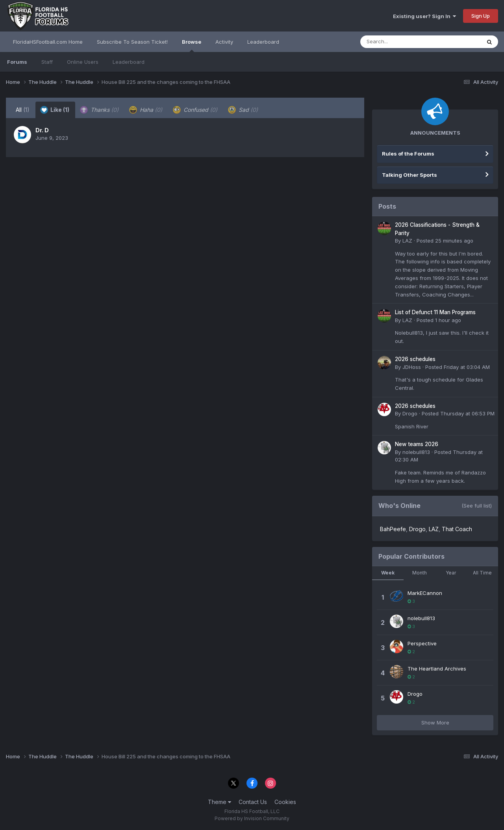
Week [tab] (388, 573)
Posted (445, 241)
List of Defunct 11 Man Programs (435, 312)
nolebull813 (416, 452)
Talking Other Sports (409, 175)
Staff (47, 62)
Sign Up (481, 16)
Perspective (422, 643)
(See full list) (477, 506)
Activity (224, 42)
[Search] (399, 42)
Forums (17, 62)
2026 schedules (415, 359)
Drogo (410, 413)
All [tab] (23, 110)
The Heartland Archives (437, 669)
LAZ (407, 241)
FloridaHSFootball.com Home (48, 42)
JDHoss (412, 367)
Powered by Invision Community (252, 818)
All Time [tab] (482, 573)
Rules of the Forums (408, 154)
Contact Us (253, 802)
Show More (435, 723)
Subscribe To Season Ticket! (132, 42)
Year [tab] (451, 573)
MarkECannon (425, 593)
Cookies (285, 802)
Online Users (83, 62)
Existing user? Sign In (424, 16)
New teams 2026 (417, 444)
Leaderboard (129, 62)
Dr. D (42, 130)
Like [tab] (55, 110)
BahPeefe (393, 529)
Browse (192, 45)
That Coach (457, 529)
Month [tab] (420, 573)
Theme (220, 802)
